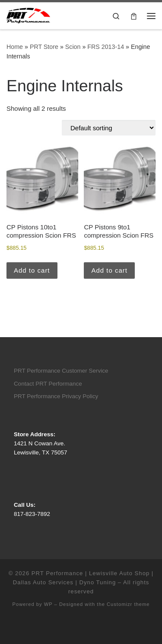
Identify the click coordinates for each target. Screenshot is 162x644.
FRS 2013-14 (106, 47)
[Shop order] (109, 128)
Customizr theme (128, 604)
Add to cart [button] (32, 270)
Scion (73, 47)
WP (48, 604)
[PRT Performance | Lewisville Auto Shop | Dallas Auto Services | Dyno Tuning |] (28, 15)
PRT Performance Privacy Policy (56, 396)
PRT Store (44, 47)
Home (15, 47)
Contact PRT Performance (48, 384)
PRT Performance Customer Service (61, 371)
